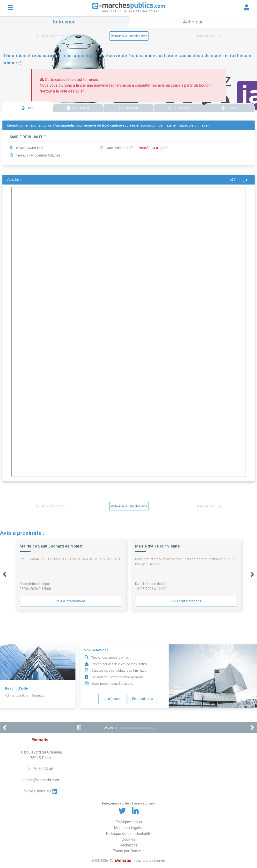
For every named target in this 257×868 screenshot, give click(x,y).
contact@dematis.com (40, 780)
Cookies (129, 839)
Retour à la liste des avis (129, 36)
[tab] (28, 107)
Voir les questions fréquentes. (25, 695)
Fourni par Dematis (129, 851)
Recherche (129, 845)
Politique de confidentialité (129, 834)
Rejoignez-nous (129, 822)
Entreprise (64, 22)
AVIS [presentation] (28, 108)
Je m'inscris (112, 699)
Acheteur (193, 22)
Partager (239, 180)
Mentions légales (129, 828)
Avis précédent (51, 36)
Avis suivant (208, 36)
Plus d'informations (71, 601)
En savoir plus (143, 699)
